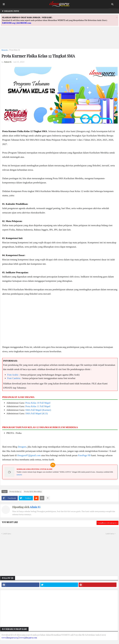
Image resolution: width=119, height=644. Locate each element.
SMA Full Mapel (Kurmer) (38, 410)
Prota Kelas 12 (15, 50)
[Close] (117, 17)
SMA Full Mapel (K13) (37, 413)
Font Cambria (14, 378)
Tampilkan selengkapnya (108, 523)
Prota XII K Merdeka (33, 491)
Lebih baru (7, 534)
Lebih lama (110, 534)
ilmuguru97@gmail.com (29, 455)
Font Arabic (13, 375)
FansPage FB (84, 455)
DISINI (19, 475)
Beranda (5, 50)
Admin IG (35, 507)
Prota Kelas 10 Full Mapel (38, 403)
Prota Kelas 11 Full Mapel (38, 406)
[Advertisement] (59, 40)
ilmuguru (22, 447)
